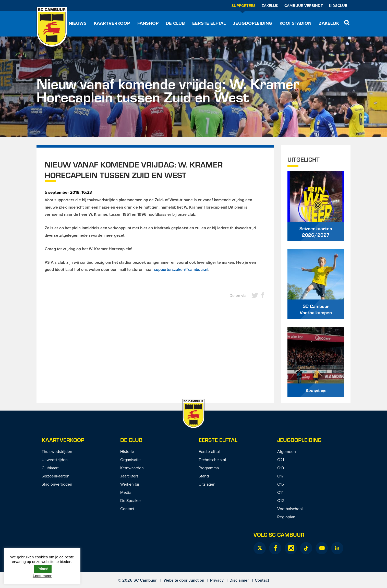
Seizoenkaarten (56, 476)
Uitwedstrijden (55, 460)
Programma (209, 468)
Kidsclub (338, 5)
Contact (127, 509)
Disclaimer (239, 580)
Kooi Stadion (295, 23)
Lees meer (42, 576)
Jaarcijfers (129, 476)
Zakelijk (270, 5)
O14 (281, 492)
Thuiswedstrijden (57, 451)
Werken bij (130, 484)
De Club (175, 23)
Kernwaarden (132, 468)
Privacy (217, 580)
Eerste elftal (209, 23)
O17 (280, 476)
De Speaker (131, 500)
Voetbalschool (290, 509)
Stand (204, 476)
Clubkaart (50, 468)
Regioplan (286, 517)
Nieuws (78, 23)
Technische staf (212, 460)
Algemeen (287, 451)
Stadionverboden (57, 484)
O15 (281, 484)
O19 (281, 468)
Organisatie (130, 460)
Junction (196, 580)
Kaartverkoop (112, 23)
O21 (281, 460)
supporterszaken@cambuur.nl (181, 269)
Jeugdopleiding (253, 23)
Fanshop (148, 23)
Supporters (244, 5)
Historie (127, 451)
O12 (281, 500)
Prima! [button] (43, 569)
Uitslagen (207, 484)
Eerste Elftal (218, 440)
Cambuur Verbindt (304, 5)
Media (126, 492)
